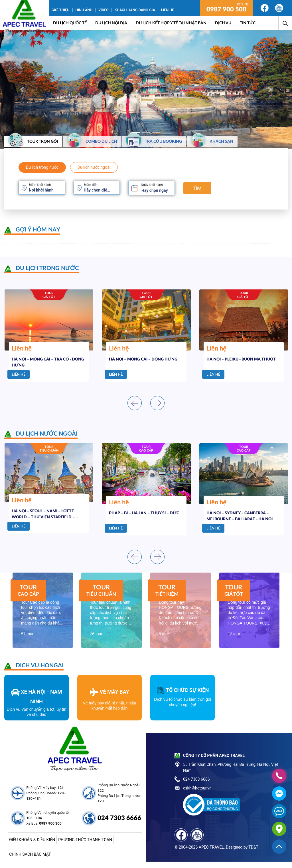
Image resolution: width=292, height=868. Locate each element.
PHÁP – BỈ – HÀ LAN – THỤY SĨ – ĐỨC (144, 513)
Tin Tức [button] (248, 23)
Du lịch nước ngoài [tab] (94, 167)
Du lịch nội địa (111, 23)
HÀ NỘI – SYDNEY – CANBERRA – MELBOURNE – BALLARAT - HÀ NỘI (240, 516)
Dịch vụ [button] (223, 23)
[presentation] (135, 403)
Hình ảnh (84, 10)
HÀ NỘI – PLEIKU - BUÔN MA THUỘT (241, 359)
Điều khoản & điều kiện (32, 840)
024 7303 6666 (119, 818)
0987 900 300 (50, 823)
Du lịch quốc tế (70, 23)
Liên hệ (168, 10)
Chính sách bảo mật (30, 854)
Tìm (197, 189)
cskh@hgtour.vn (197, 788)
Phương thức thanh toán (85, 840)
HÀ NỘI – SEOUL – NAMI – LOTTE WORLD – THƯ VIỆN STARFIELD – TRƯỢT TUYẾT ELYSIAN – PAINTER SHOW (45, 514)
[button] (22, 89)
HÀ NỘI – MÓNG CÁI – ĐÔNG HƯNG (143, 359)
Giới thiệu (61, 10)
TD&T (253, 847)
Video (104, 10)
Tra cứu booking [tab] (153, 142)
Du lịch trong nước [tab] (42, 167)
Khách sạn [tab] (211, 142)
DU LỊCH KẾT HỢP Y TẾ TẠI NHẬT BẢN (171, 23)
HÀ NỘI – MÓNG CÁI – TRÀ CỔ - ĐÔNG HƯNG (48, 362)
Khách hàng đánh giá (135, 10)
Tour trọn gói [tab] (32, 142)
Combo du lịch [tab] (91, 142)
